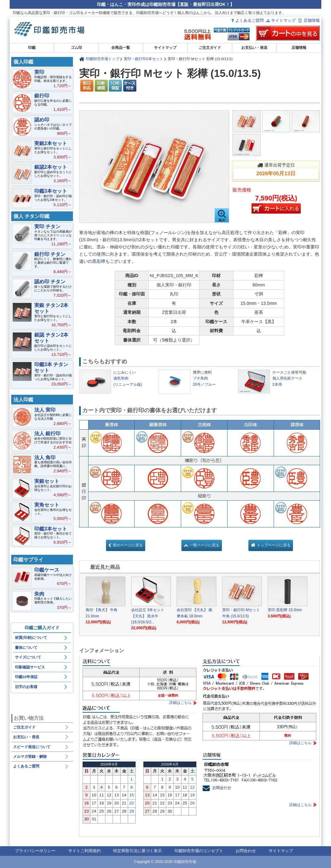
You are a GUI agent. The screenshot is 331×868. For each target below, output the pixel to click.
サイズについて (28, 657)
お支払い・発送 (254, 48)
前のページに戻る (128, 545)
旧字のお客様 (26, 687)
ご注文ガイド (210, 48)
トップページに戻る (274, 545)
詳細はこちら (180, 703)
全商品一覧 (121, 48)
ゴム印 (76, 48)
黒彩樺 (99, 261)
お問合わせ (246, 851)
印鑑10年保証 (26, 677)
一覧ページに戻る (204, 545)
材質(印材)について (31, 638)
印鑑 (32, 48)
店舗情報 (312, 20)
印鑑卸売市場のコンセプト (199, 851)
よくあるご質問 (249, 20)
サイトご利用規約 (84, 851)
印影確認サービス (30, 667)
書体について (26, 648)
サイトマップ (283, 20)
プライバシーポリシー (35, 851)
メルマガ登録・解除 (30, 757)
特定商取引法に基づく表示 (137, 851)
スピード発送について (32, 747)
